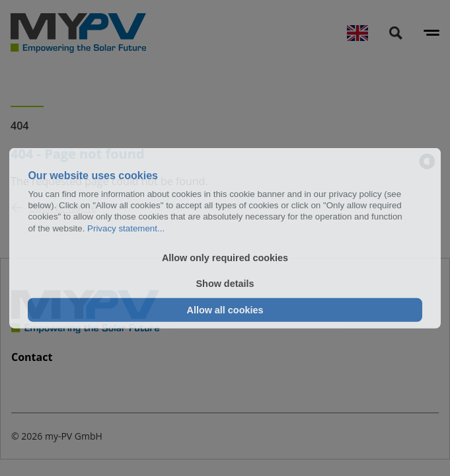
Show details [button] (225, 284)
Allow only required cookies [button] (225, 258)
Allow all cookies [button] (225, 310)
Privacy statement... (126, 228)
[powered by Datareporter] (427, 162)
